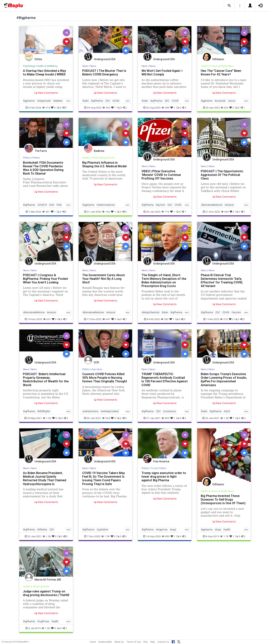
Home (93, 642)
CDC (108, 101)
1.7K (224, 536)
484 (165, 108)
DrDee (38, 59)
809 (165, 418)
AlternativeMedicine (212, 205)
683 (225, 212)
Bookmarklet (105, 642)
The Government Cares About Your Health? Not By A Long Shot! (104, 279)
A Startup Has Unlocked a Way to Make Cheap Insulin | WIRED (44, 72)
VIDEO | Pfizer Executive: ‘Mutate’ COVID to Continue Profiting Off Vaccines (161, 175)
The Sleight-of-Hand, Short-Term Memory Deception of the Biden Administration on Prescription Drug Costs (164, 280)
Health (46, 586)
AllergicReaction (151, 312)
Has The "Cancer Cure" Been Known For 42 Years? (221, 72)
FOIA (59, 205)
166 (106, 212)
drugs (173, 530)
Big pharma (108, 158)
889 (166, 536)
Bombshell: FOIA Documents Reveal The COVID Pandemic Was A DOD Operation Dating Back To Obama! (43, 168)
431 (46, 212)
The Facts (41, 151)
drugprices (162, 530)
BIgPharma (148, 530)
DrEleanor (218, 59)
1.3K (225, 418)
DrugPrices (43, 621)
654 (106, 418)
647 (106, 319)
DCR (96, 362)
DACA (227, 411)
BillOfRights (44, 411)
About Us (119, 642)
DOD (52, 205)
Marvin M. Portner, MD (48, 580)
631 (47, 319)
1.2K (47, 536)
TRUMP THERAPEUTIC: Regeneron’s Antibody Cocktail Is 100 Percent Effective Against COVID (165, 379)
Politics (27, 158)
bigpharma (29, 101)
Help (152, 642)
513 (46, 108)
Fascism (236, 312)
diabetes (58, 101)
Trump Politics (159, 468)
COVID (116, 101)
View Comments (46, 93)
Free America (161, 461)
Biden (86, 101)
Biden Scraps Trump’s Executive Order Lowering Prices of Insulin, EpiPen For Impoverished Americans (224, 379)
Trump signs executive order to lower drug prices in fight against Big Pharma (164, 477)
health (227, 530)
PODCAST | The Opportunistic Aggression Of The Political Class (222, 175)
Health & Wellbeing (47, 66)
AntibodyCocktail (110, 411)
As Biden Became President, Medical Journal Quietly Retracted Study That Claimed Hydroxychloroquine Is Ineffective (45, 480)
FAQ (146, 642)
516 (224, 319)
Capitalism (102, 530)
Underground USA (105, 59)
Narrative (97, 369)
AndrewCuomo (90, 411)
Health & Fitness (210, 66)
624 (224, 108)
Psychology (29, 66)
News (85, 66)
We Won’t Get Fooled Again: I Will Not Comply (162, 72)
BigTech (161, 205)
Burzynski (220, 101)
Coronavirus (170, 411)
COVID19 (42, 205)
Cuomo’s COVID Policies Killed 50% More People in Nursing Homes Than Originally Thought (105, 378)
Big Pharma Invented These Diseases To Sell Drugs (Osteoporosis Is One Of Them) (223, 499)
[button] (229, 6)
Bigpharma (88, 205)
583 (165, 319)
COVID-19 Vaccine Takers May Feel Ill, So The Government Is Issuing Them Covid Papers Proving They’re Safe (104, 478)
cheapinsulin (44, 101)
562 (106, 108)
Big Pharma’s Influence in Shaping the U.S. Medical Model (104, 164)
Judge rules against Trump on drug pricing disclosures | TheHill (46, 593)
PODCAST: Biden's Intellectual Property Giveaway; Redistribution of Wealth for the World (46, 379)
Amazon (229, 205)
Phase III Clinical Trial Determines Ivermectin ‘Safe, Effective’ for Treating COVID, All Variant (222, 280)
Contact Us (163, 642)
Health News (227, 66)
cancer (232, 101)
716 (165, 212)
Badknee (99, 151)
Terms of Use (134, 642)
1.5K (47, 418)
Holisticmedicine (106, 205)
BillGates (42, 530)
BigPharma (97, 101)
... (68, 100)
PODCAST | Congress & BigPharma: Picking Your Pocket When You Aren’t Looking (46, 279)
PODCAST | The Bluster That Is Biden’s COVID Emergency (104, 72)
